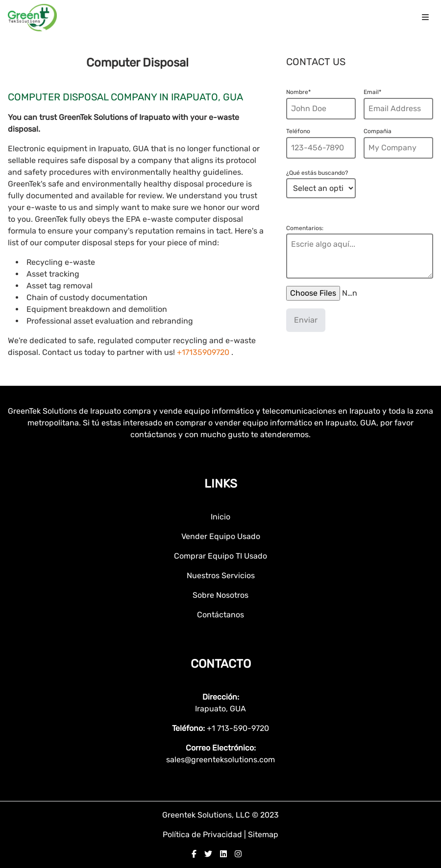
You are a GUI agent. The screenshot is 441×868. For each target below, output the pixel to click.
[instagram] (238, 854)
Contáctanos (220, 615)
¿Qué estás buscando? (317, 173)
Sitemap (263, 834)
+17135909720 (203, 352)
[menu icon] (425, 18)
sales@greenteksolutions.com (220, 760)
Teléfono (298, 131)
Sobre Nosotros (220, 595)
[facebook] (194, 854)
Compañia (378, 131)
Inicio (220, 517)
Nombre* (298, 92)
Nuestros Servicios (221, 575)
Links (221, 484)
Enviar (306, 320)
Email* (372, 92)
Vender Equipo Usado (221, 536)
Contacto (221, 664)
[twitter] (208, 854)
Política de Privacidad (203, 834)
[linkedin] (223, 854)
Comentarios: (305, 228)
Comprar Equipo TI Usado (220, 556)
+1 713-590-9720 (238, 728)
